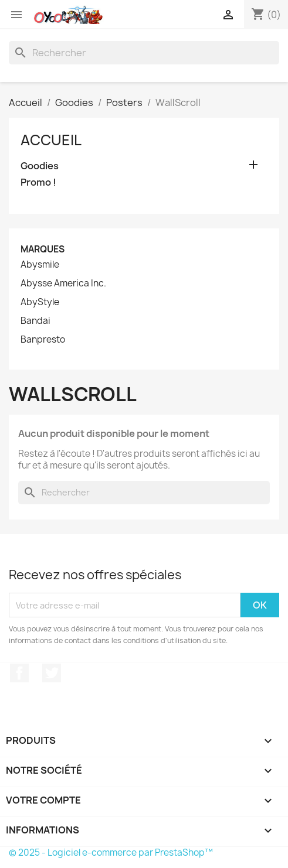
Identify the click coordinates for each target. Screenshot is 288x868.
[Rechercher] (144, 53)
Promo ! (38, 182)
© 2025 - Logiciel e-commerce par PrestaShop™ (111, 852)
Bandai (35, 321)
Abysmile (40, 265)
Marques (43, 249)
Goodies (40, 166)
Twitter (52, 673)
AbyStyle (40, 302)
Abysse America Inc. (63, 283)
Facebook (19, 673)
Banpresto (43, 340)
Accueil (51, 140)
